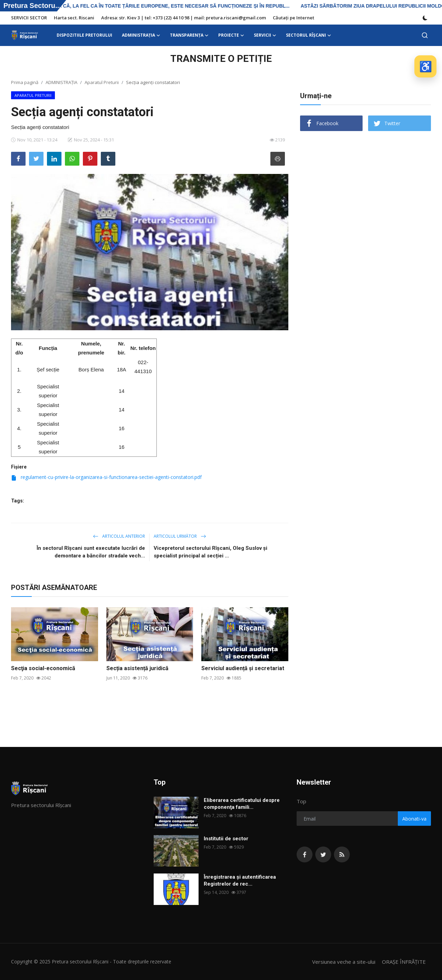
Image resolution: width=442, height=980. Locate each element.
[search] (425, 35)
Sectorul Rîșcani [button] (309, 35)
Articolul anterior (119, 536)
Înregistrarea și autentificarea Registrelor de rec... (240, 880)
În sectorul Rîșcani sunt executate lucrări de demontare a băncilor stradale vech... (91, 552)
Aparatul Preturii (102, 82)
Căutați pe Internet (294, 18)
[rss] (342, 854)
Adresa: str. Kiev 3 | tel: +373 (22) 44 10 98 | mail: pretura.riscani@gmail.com (184, 18)
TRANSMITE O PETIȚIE (221, 59)
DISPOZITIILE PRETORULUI (84, 35)
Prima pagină (25, 82)
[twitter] (323, 854)
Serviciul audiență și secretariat (243, 668)
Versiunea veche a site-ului (344, 962)
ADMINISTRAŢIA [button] (141, 35)
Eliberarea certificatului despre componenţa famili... (242, 804)
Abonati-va (414, 819)
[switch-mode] (425, 18)
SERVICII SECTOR (29, 18)
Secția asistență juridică (137, 668)
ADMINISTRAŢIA (61, 82)
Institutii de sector (226, 839)
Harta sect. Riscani (74, 18)
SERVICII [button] (265, 35)
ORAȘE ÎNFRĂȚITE (404, 962)
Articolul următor (180, 536)
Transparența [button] (189, 35)
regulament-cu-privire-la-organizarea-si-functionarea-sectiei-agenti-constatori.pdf (106, 477)
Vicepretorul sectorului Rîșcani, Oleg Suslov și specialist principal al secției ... (210, 552)
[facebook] (305, 854)
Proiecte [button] (231, 35)
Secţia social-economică (43, 668)
